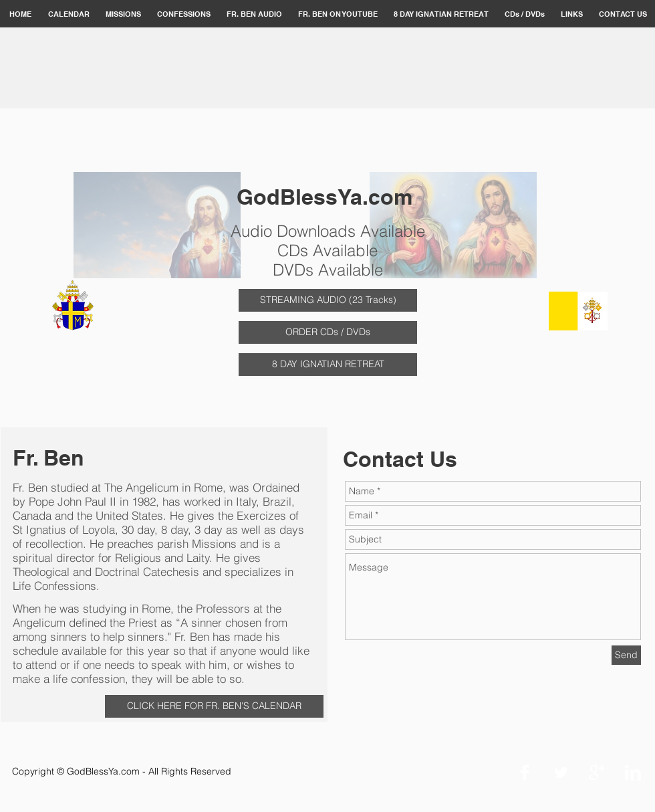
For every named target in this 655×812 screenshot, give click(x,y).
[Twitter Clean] (561, 773)
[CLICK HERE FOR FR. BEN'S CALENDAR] (214, 706)
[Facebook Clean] (525, 773)
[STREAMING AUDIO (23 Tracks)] (328, 300)
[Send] (626, 655)
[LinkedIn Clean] (633, 773)
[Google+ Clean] (597, 773)
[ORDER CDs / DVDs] (328, 332)
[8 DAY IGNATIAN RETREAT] (328, 365)
